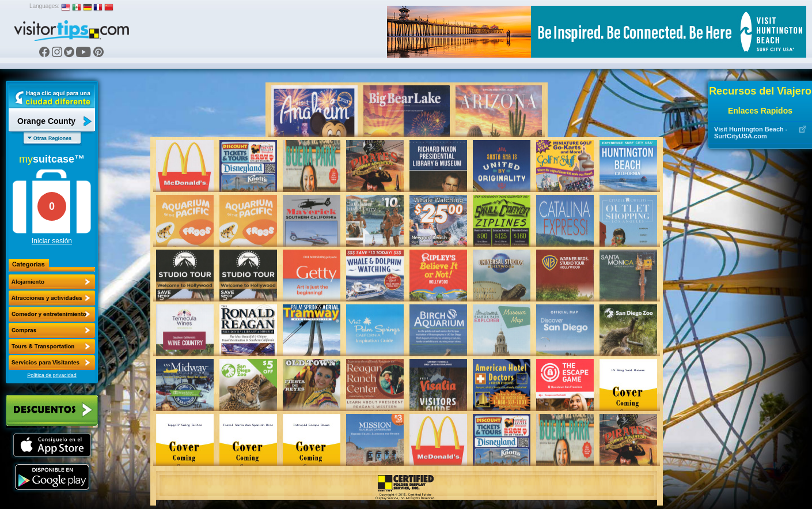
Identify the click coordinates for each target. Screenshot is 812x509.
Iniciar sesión (52, 241)
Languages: (44, 6)
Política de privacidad (52, 375)
